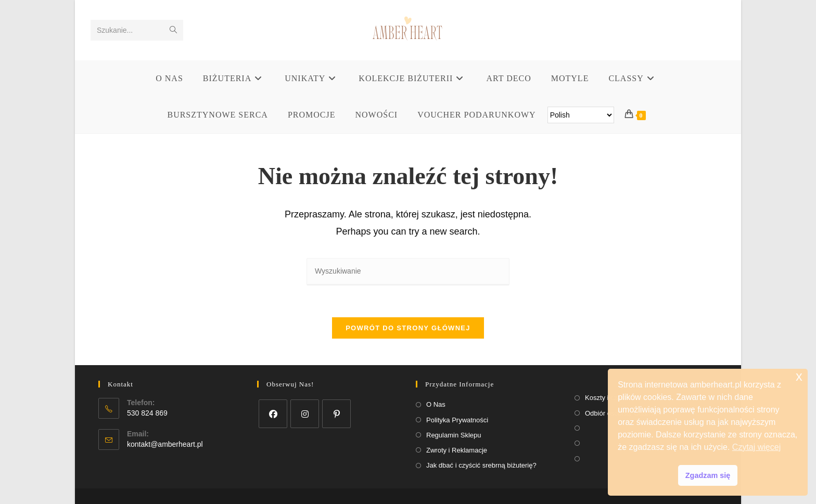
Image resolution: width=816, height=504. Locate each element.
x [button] (799, 376)
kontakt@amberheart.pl (165, 444)
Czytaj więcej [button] (756, 447)
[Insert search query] (408, 272)
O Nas (436, 404)
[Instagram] (305, 414)
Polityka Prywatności (457, 420)
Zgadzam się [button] (708, 475)
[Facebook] (273, 414)
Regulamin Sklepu (454, 435)
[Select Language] (581, 115)
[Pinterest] (336, 414)
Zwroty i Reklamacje (457, 450)
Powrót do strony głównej (408, 328)
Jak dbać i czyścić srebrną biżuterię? (481, 465)
